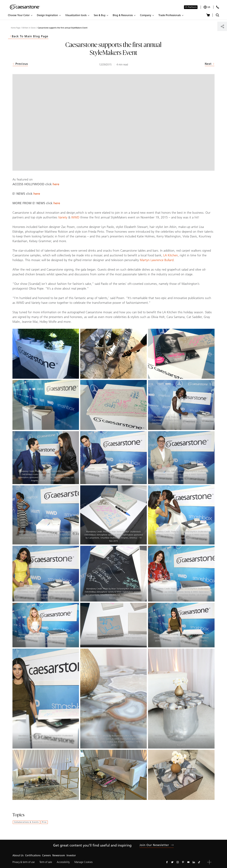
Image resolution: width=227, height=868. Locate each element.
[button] (20, 15)
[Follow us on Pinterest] (183, 862)
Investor (71, 855)
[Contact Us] (218, 7)
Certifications (33, 855)
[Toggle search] (217, 15)
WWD (75, 217)
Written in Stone (29, 28)
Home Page (16, 28)
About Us (18, 855)
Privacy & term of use (24, 862)
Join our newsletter (157, 845)
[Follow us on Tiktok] (199, 862)
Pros (44, 822)
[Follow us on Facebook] (167, 862)
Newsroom (59, 855)
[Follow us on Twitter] (172, 862)
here (56, 184)
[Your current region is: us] (207, 7)
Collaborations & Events (26, 822)
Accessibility (63, 862)
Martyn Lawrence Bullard (157, 260)
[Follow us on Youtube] (188, 862)
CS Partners (191, 7)
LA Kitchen (170, 255)
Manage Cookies (83, 862)
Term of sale (46, 862)
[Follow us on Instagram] (178, 862)
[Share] (222, 26)
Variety (63, 217)
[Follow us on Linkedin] (194, 862)
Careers (46, 855)
